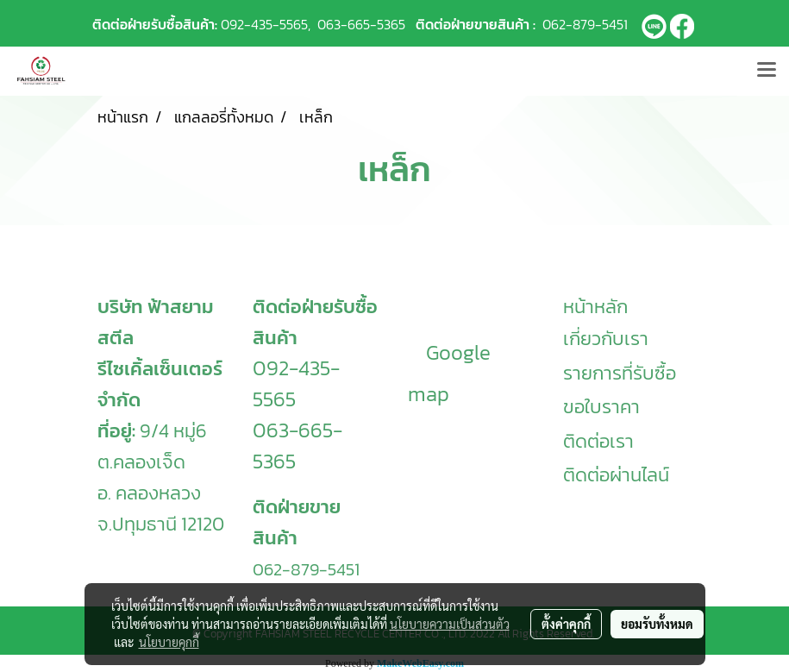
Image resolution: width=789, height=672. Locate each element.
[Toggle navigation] (767, 71)
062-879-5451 (585, 24)
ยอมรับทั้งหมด (657, 624)
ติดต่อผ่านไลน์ (616, 475)
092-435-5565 (264, 24)
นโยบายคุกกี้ (169, 642)
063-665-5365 (361, 24)
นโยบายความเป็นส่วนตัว (450, 624)
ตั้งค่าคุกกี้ (566, 624)
